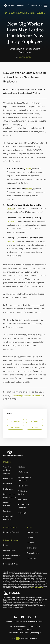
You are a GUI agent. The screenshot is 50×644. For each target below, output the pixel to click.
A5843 (11, 221)
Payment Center (37, 5)
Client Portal (32, 548)
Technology (22, 513)
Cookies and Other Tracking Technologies (25, 633)
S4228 (11, 241)
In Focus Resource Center (19, 13)
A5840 (11, 208)
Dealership (8, 484)
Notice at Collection (25, 629)
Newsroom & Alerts (11, 564)
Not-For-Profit (23, 486)
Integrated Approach (11, 532)
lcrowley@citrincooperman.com (28, 395)
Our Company (32, 532)
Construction (8, 478)
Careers (30, 537)
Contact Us (31, 558)
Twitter (35, 421)
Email (35, 427)
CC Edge (30, 542)
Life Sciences (23, 472)
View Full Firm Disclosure (36, 588)
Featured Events (10, 550)
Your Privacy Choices (29, 639)
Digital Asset (8, 489)
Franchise (7, 511)
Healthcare (22, 467)
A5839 (29, 188)
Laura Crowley (25, 57)
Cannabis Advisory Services (7, 470)
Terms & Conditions (18, 626)
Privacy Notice (34, 626)
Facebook (15, 421)
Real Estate (22, 499)
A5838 (28, 168)
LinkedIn (15, 427)
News (5, 545)
